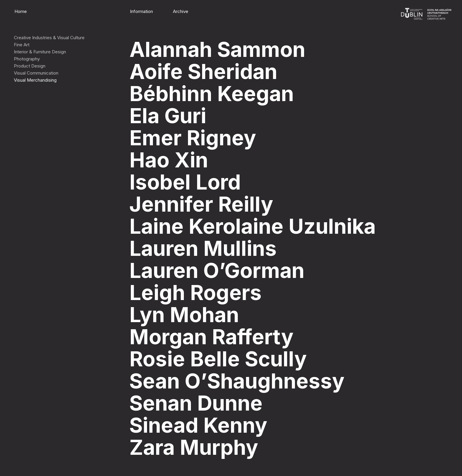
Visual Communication (36, 73)
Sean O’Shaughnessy (237, 381)
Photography (27, 59)
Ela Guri (168, 116)
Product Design (30, 66)
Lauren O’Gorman (217, 270)
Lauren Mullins (203, 248)
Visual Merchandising (35, 80)
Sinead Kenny (198, 425)
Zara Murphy (194, 447)
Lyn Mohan (184, 315)
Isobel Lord (185, 182)
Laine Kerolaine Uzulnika (253, 226)
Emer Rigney (193, 138)
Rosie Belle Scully (218, 359)
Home (21, 11)
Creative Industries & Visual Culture (49, 38)
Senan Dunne (196, 403)
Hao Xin (169, 160)
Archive (181, 11)
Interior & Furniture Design (40, 52)
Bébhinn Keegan (212, 94)
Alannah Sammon (217, 49)
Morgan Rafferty (211, 337)
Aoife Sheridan (203, 71)
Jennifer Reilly (201, 204)
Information (141, 11)
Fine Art (22, 45)
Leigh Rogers (195, 293)
